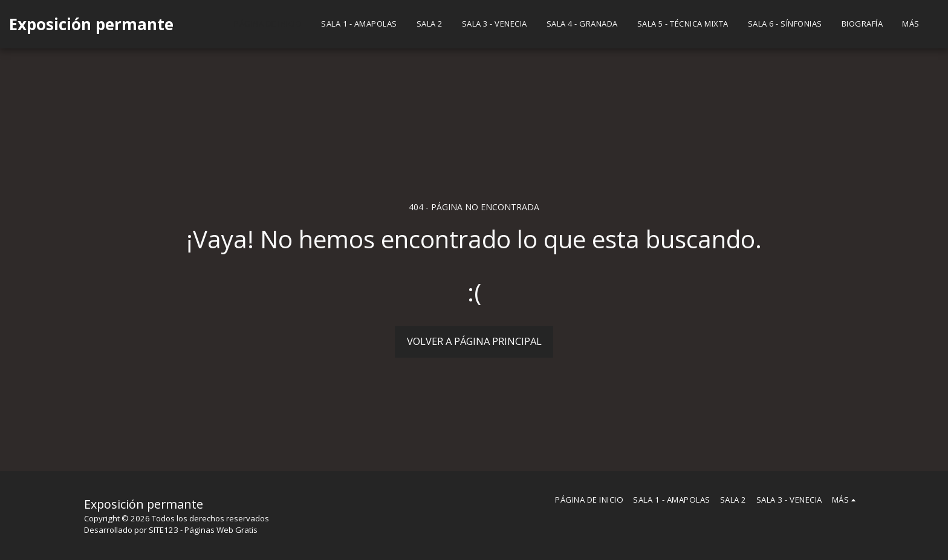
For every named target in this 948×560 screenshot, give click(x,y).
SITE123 (164, 530)
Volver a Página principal (474, 341)
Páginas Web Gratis (221, 530)
